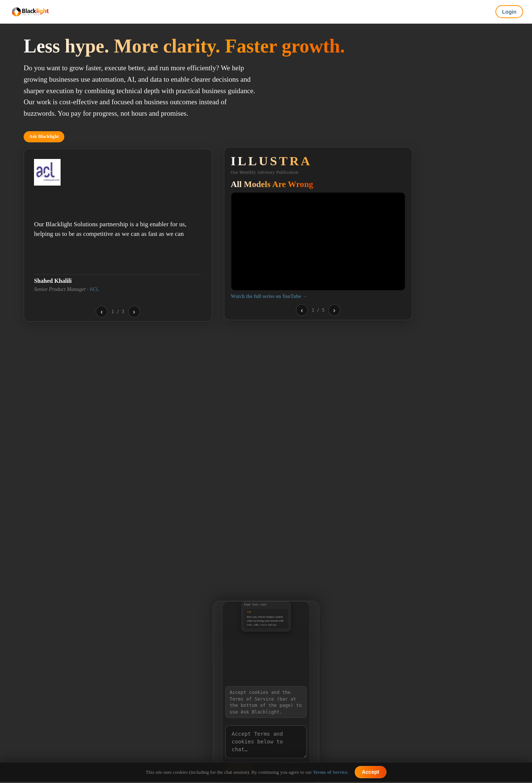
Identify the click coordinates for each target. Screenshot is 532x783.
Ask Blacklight (44, 136)
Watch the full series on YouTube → (269, 296)
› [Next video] (334, 310)
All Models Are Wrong (272, 184)
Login (509, 12)
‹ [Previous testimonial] (102, 311)
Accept (370, 772)
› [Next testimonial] (134, 311)
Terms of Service (330, 772)
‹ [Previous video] (302, 310)
